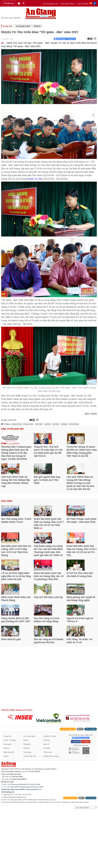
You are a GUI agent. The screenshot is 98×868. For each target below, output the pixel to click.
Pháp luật (27, 803)
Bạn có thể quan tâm (12, 429)
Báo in (80, 788)
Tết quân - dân (28, 424)
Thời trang (47, 811)
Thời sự (37, 26)
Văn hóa (6, 807)
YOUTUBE (86, 801)
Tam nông (27, 811)
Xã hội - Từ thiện (10, 799)
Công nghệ (7, 803)
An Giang (64, 424)
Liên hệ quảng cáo (51, 4)
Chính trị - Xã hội (50, 795)
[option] (20, 776)
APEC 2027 (39, 424)
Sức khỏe (47, 807)
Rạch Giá (48, 424)
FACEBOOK (76, 801)
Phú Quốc (56, 424)
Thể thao (27, 807)
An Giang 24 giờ (23, 26)
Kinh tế (26, 799)
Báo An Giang (74, 424)
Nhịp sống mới (9, 811)
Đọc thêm (7, 516)
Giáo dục (47, 799)
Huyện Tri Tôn (17, 424)
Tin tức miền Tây (30, 815)
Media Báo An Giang (51, 815)
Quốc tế (46, 803)
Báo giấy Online (68, 4)
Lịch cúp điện (83, 4)
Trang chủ (7, 26)
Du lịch (6, 815)
